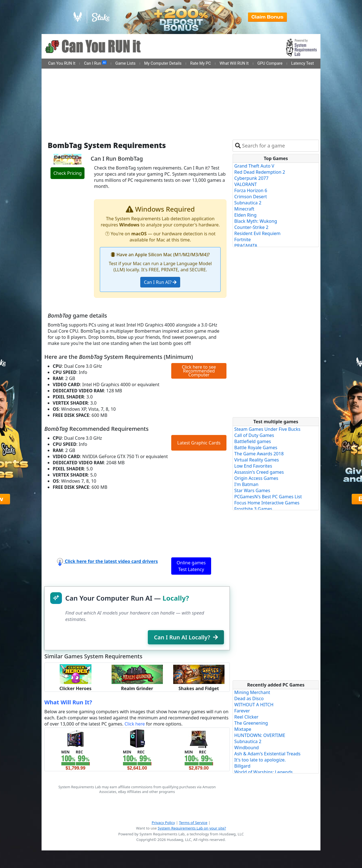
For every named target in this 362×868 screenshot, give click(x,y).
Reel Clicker (246, 717)
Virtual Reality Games (257, 460)
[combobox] (279, 146)
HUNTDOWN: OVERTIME (260, 735)
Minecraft (244, 209)
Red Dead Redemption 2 (260, 172)
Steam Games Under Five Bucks (267, 429)
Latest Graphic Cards (199, 443)
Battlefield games (253, 441)
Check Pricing (67, 173)
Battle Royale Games (256, 448)
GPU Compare (270, 63)
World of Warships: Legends (264, 772)
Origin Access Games (256, 478)
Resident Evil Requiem (257, 233)
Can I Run (95, 63)
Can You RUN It (62, 63)
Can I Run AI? (160, 282)
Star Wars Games (252, 490)
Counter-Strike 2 (251, 227)
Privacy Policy (163, 823)
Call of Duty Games (254, 435)
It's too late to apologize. (260, 760)
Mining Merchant (252, 692)
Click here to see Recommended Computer (199, 371)
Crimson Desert (251, 197)
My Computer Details (163, 63)
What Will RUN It (234, 63)
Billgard (242, 766)
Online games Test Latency (191, 566)
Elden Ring (245, 215)
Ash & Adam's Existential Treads (267, 754)
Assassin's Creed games (259, 472)
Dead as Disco (249, 698)
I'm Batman (246, 484)
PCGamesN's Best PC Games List (268, 497)
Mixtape (243, 729)
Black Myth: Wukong (256, 221)
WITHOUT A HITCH (254, 705)
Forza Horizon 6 (251, 190)
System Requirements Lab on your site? (192, 828)
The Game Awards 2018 (259, 454)
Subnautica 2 (248, 203)
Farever (242, 711)
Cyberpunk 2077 (251, 178)
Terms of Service (193, 823)
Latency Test (302, 63)
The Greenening (251, 723)
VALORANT (246, 184)
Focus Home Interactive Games (267, 503)
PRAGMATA (246, 246)
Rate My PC (201, 63)
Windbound (247, 748)
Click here (135, 724)
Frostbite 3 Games (253, 509)
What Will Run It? (68, 702)
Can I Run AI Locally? (186, 637)
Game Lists (126, 63)
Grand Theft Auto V (254, 166)
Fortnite (242, 240)
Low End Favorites (253, 466)
